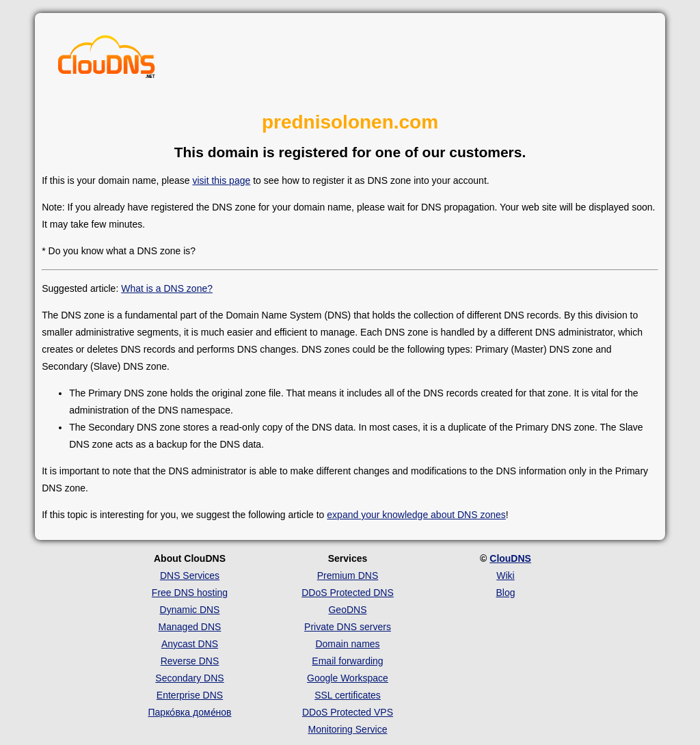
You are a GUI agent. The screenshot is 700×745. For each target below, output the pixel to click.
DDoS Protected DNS (348, 593)
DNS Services (190, 575)
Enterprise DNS (190, 695)
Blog (505, 593)
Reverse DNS (190, 661)
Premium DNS (348, 575)
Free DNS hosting (190, 593)
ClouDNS (510, 558)
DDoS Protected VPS (348, 712)
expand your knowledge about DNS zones (416, 515)
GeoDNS (347, 610)
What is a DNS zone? (167, 288)
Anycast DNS (190, 644)
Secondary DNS (189, 678)
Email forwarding (347, 661)
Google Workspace (348, 678)
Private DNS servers (348, 627)
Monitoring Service (348, 729)
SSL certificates (348, 695)
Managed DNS (190, 627)
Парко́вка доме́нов (190, 712)
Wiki (505, 575)
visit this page (221, 180)
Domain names (347, 644)
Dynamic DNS (190, 610)
